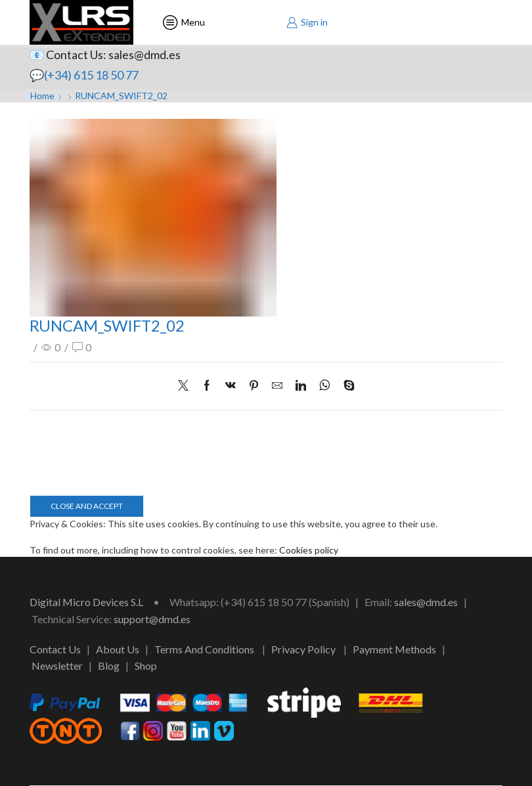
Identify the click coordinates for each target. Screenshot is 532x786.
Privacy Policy (303, 649)
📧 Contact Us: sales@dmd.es (105, 55)
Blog (109, 666)
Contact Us (55, 649)
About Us (118, 649)
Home (42, 96)
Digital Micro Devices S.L (86, 602)
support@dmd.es (152, 619)
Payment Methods (394, 649)
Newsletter (57, 666)
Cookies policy (309, 550)
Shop (146, 666)
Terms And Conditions (204, 649)
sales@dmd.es (426, 602)
